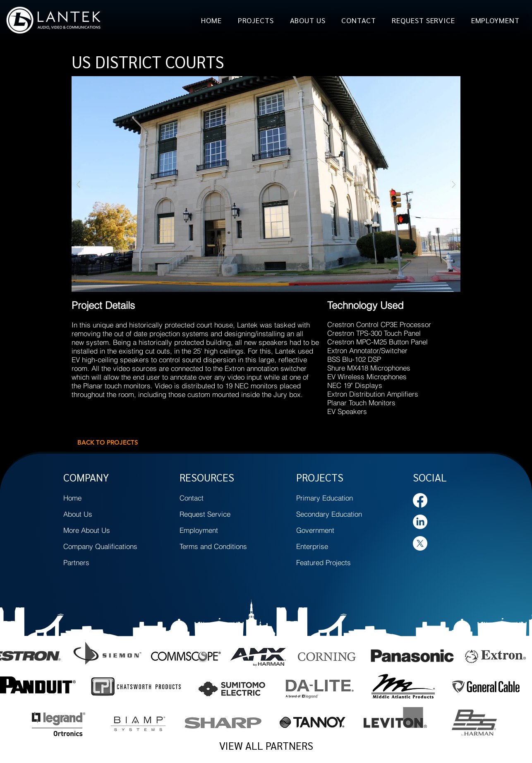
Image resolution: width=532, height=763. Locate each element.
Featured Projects (324, 562)
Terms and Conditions (213, 546)
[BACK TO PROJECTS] (108, 442)
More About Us (87, 530)
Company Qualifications (100, 546)
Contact (192, 498)
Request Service (205, 514)
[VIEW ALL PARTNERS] (266, 746)
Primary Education (325, 498)
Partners (76, 562)
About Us (78, 514)
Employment (199, 530)
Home (72, 498)
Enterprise (312, 546)
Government (315, 530)
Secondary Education (329, 514)
